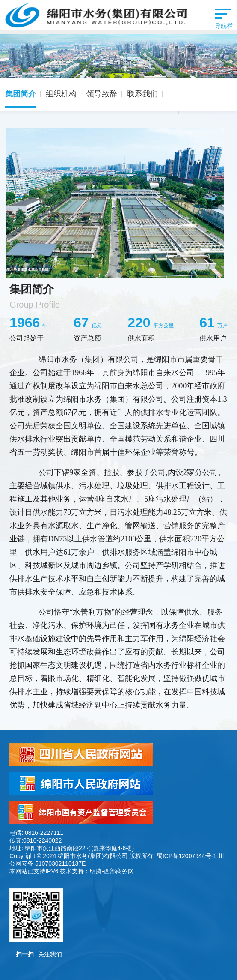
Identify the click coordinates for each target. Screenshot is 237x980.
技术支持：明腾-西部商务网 (97, 871)
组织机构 (61, 94)
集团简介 (21, 94)
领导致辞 (102, 94)
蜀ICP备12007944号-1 (187, 856)
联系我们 (142, 94)
